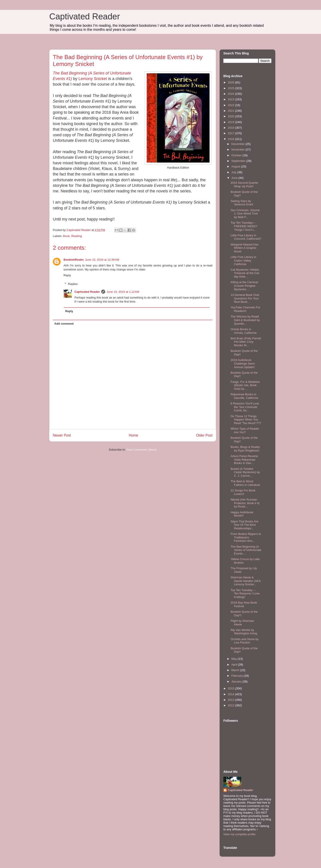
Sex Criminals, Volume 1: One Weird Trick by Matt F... (245, 214)
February (238, 676)
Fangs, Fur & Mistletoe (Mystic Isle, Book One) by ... (245, 385)
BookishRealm (74, 260)
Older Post (204, 435)
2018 (231, 128)
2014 (231, 694)
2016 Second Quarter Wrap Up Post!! (244, 185)
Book (66, 236)
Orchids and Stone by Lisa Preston (244, 641)
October (237, 155)
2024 (231, 94)
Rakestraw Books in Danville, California (244, 396)
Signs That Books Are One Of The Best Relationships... (244, 525)
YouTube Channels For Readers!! (245, 309)
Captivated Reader (85, 16)
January (237, 681)
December (239, 144)
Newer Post (62, 435)
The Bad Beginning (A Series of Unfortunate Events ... (246, 550)
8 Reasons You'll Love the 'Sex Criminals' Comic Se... (245, 407)
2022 (231, 105)
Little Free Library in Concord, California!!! (246, 237)
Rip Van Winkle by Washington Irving (244, 632)
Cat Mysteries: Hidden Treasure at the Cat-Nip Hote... (245, 273)
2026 (231, 82)
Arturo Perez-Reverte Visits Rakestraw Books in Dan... (244, 460)
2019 (231, 122)
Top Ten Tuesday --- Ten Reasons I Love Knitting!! (245, 594)
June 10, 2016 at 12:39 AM (102, 260)
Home (134, 435)
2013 (231, 700)
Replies (73, 284)
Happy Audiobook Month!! (242, 514)
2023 (231, 99)
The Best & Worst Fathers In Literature (245, 483)
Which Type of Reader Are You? (245, 430)
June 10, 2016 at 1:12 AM (123, 292)
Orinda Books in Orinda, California (243, 331)
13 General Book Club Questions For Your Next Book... (245, 298)
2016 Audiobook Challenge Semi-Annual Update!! (243, 363)
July (234, 172)
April (235, 665)
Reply (67, 275)
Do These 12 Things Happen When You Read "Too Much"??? (246, 420)
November (239, 149)
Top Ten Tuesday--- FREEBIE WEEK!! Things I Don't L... (244, 226)
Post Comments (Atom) (141, 450)
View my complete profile (239, 834)
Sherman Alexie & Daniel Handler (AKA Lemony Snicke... (245, 581)
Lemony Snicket (93, 79)
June (235, 178)
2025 (231, 88)
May (235, 659)
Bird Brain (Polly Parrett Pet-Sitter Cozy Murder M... (246, 342)
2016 (231, 139)
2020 (231, 116)
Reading (76, 236)
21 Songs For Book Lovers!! (243, 492)
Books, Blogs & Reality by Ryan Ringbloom (245, 449)
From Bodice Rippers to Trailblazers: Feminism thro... (246, 537)
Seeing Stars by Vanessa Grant (242, 203)
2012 (231, 705)
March (236, 670)
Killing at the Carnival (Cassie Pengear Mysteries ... (244, 286)
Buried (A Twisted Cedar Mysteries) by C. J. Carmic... (245, 472)
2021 (231, 111)
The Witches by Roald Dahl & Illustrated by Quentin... (245, 320)
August (236, 166)
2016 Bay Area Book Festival (244, 604)
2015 (231, 688)
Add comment (64, 324)
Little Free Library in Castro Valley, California (243, 260)
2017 (231, 133)
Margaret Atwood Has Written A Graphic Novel (244, 248)
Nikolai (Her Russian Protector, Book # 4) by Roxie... (245, 503)
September (239, 161)
